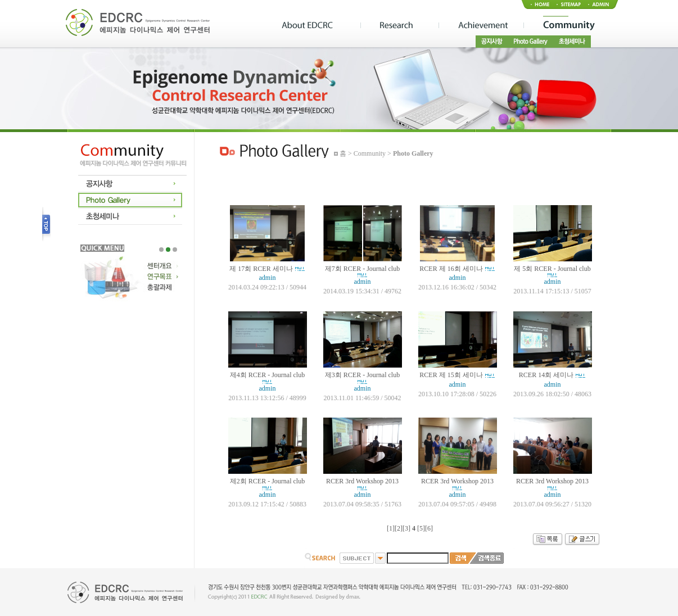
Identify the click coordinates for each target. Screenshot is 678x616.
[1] (391, 528)
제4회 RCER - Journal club (267, 375)
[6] (429, 528)
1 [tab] (161, 250)
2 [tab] (168, 250)
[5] (421, 528)
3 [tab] (175, 250)
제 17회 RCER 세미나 (261, 269)
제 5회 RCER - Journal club (552, 269)
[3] (406, 528)
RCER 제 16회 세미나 (451, 269)
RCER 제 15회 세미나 (451, 375)
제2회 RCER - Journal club (267, 481)
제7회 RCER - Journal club (362, 269)
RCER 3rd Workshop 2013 (362, 481)
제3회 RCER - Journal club (362, 375)
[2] (399, 528)
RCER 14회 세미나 (546, 375)
